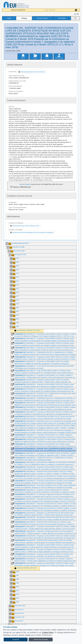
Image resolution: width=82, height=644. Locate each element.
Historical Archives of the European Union (25, 226)
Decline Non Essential (41, 639)
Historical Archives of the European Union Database (22, 5)
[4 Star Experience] (52, 10)
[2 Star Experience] (48, 10)
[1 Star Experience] (46, 10)
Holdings (24, 18)
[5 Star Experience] (54, 10)
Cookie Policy (48, 632)
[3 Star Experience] (50, 10)
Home (9, 18)
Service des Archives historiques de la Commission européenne (32, 232)
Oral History (62, 18)
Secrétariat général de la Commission (31, 72)
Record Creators (43, 18)
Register (28, 184)
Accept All (16, 639)
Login (76, 14)
